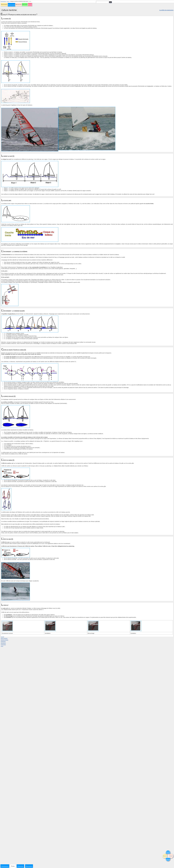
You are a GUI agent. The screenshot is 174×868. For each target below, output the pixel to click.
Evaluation (29, 866)
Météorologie (19, 4)
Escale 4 (8, 1)
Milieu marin (25, 4)
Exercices (20, 866)
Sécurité (30, 4)
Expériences (5, 866)
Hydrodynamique (11, 5)
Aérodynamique (4, 4)
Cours (13, 866)
